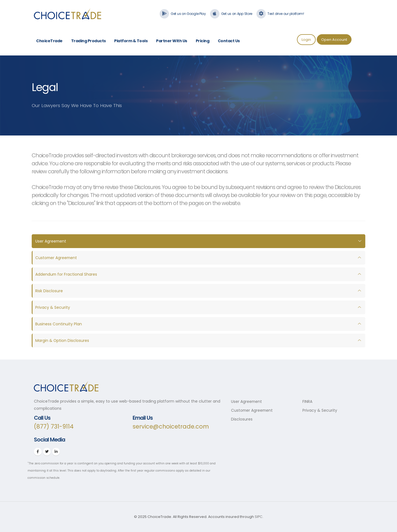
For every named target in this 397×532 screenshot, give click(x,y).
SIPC (259, 517)
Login (306, 40)
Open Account (334, 40)
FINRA (307, 401)
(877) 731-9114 (54, 426)
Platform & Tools (131, 41)
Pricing (203, 41)
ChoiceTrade (49, 41)
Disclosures (242, 419)
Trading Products (88, 41)
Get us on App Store (237, 14)
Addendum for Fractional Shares (66, 274)
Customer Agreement (57, 258)
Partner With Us (172, 41)
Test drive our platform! (286, 14)
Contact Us (229, 41)
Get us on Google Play (188, 14)
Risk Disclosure (49, 291)
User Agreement (51, 241)
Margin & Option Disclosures (62, 341)
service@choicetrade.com (171, 426)
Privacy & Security (53, 307)
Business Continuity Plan (59, 324)
